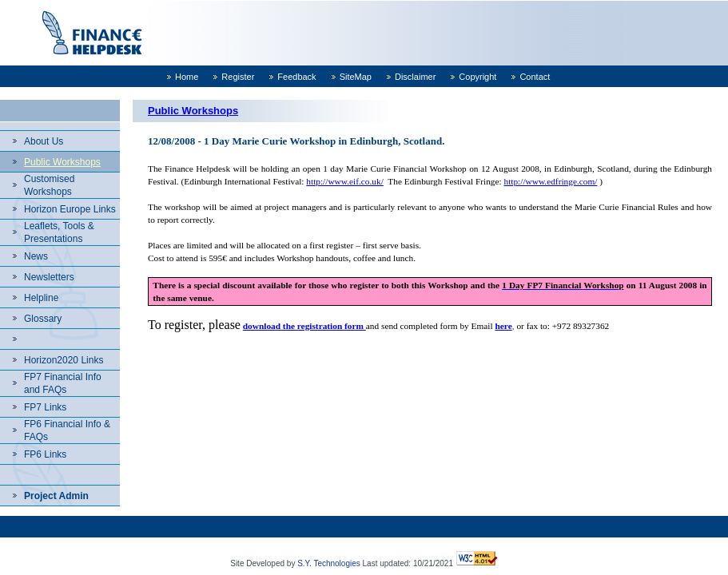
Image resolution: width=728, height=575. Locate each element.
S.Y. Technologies (329, 563)
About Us (44, 141)
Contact (535, 77)
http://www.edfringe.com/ (550, 181)
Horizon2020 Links (64, 360)
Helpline (41, 298)
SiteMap (356, 77)
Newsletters (49, 277)
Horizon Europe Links (70, 209)
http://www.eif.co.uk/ (344, 181)
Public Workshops (62, 162)
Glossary (43, 319)
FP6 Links (45, 454)
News (36, 256)
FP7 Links (45, 407)
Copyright (477, 77)
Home (187, 77)
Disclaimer (415, 77)
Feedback (296, 77)
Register (238, 77)
